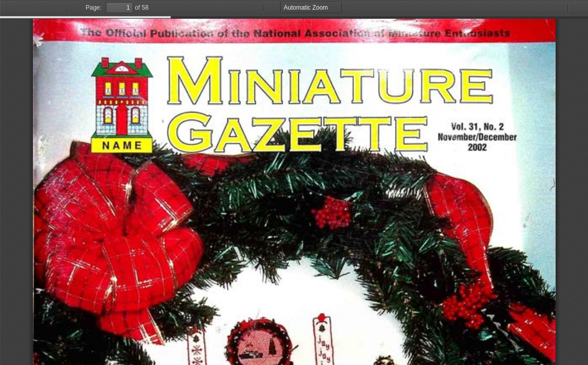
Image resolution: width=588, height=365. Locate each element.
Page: (93, 8)
